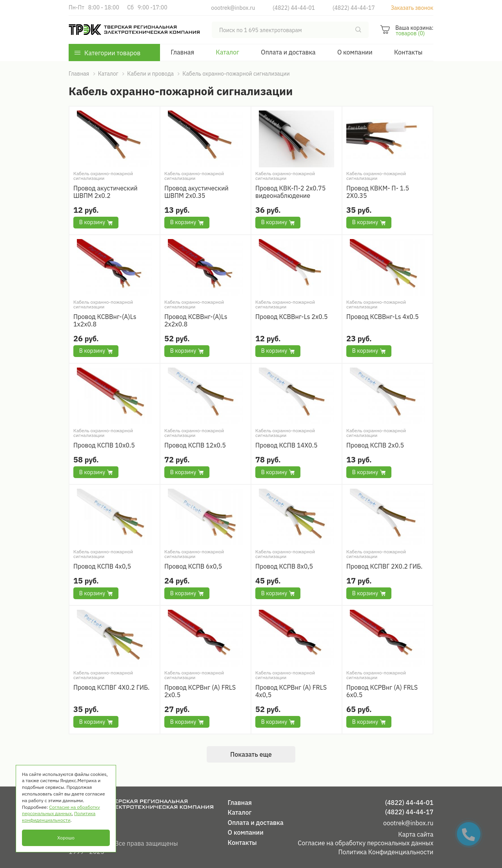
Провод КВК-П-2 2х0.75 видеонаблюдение (290, 192)
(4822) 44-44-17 (354, 8)
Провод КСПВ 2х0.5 (375, 445)
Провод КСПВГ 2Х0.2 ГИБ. (384, 566)
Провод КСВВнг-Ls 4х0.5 (383, 317)
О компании (355, 52)
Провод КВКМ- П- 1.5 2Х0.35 (378, 192)
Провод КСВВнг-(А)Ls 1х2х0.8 (105, 321)
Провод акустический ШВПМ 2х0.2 (105, 192)
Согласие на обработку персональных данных (366, 843)
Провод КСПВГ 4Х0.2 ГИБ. (111, 688)
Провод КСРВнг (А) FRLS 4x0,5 (291, 691)
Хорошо (66, 838)
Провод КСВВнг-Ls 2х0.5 (292, 317)
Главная (182, 52)
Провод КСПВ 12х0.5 (195, 445)
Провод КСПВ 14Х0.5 (286, 445)
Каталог (227, 52)
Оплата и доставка (288, 52)
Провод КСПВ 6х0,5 (193, 566)
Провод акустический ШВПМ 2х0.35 (196, 192)
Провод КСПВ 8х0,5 (284, 566)
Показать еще (251, 754)
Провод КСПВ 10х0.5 (104, 445)
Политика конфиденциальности (59, 817)
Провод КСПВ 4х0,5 (102, 566)
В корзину (96, 222)
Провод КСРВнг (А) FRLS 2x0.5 (200, 691)
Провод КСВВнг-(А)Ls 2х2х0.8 (196, 321)
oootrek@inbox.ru (233, 8)
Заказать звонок (412, 8)
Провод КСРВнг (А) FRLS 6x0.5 (382, 691)
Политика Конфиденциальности (386, 852)
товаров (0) (410, 33)
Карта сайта (416, 834)
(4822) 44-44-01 (294, 8)
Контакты (408, 52)
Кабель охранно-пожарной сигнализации (103, 176)
